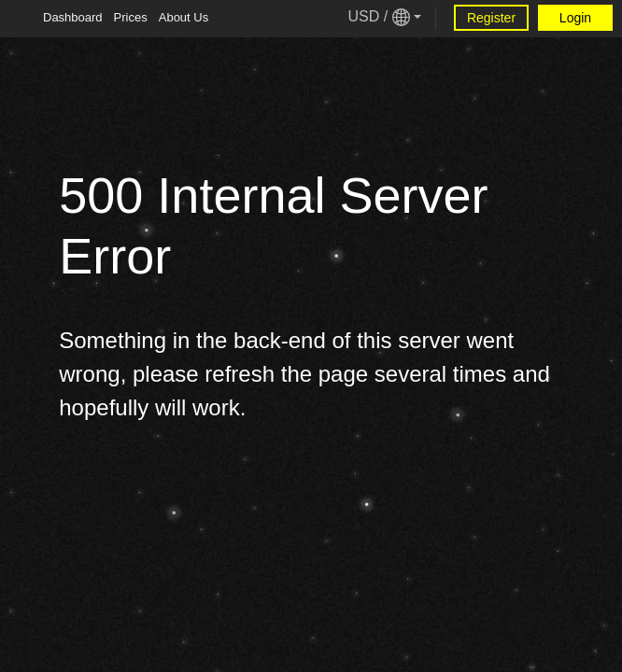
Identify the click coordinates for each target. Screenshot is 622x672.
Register (491, 18)
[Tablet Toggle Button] (19, 19)
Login (575, 18)
